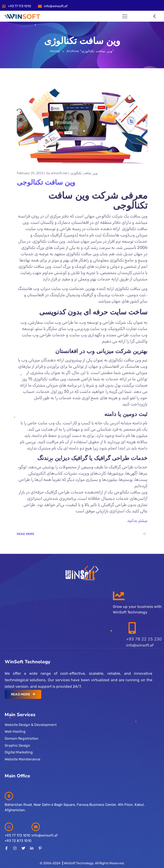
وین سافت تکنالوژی (84, 173)
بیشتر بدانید (137, 521)
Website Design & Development (31, 725)
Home (55, 51)
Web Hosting (15, 732)
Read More (26, 534)
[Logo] (22, 16)
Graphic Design (17, 745)
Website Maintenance (23, 759)
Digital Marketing (19, 752)
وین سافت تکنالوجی (46, 182)
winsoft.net (59, 173)
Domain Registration (21, 739)
